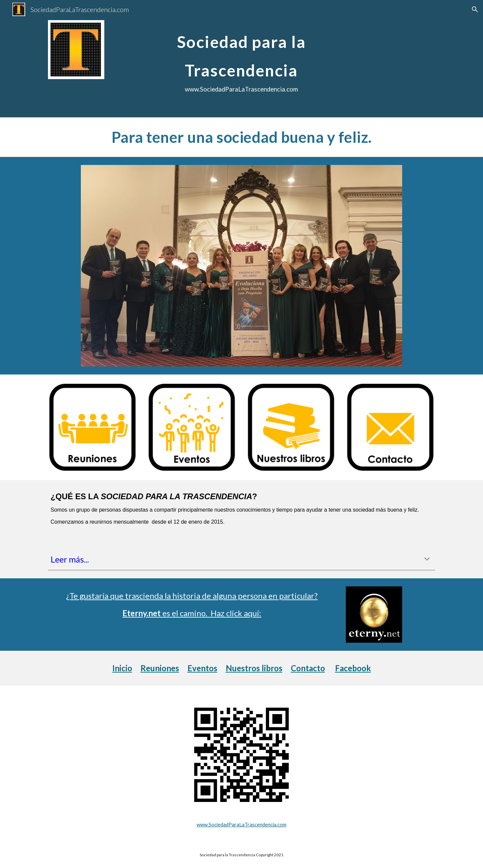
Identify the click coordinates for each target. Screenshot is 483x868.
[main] (241, 59)
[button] (475, 9)
